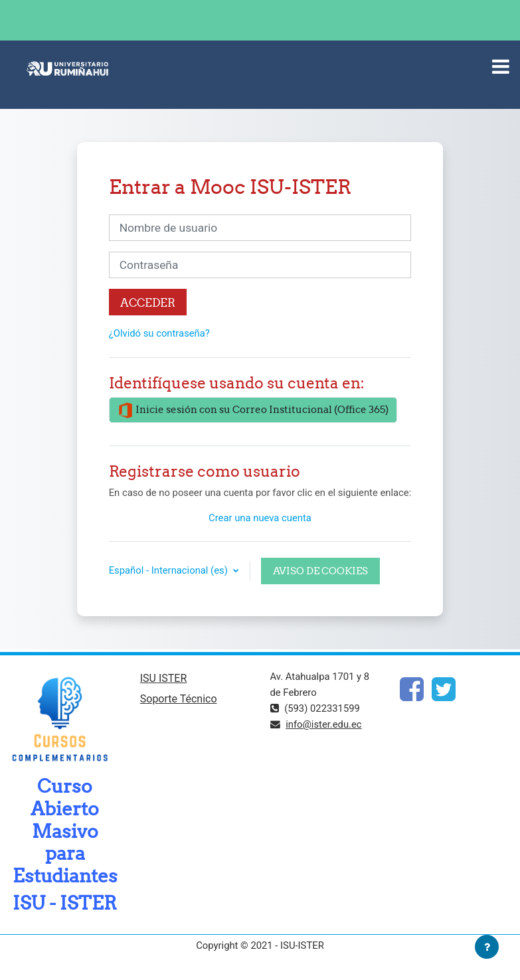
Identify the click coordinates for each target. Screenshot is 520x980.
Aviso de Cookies (320, 571)
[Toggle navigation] (501, 66)
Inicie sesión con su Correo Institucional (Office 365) (253, 410)
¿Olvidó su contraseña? (159, 333)
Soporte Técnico (179, 699)
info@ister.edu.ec (323, 724)
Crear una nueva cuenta (260, 518)
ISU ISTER (164, 678)
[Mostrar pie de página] (487, 947)
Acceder (148, 302)
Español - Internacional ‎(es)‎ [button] (170, 570)
